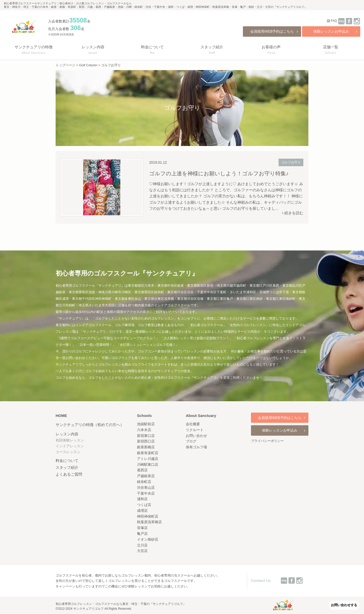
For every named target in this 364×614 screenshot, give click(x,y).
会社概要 (193, 424)
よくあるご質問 (69, 474)
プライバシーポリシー (267, 441)
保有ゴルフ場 (196, 447)
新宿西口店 (146, 441)
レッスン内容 (67, 434)
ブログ (191, 441)
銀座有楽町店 (148, 453)
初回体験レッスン (70, 440)
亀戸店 (142, 534)
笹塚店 (142, 528)
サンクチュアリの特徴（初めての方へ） (90, 425)
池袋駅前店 (146, 424)
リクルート (195, 430)
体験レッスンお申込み (335, 31)
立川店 (142, 545)
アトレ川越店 (148, 459)
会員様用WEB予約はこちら (274, 31)
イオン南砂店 (148, 539)
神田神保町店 (148, 516)
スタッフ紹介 (67, 467)
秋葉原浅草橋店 (149, 522)
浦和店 (142, 499)
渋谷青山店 (146, 488)
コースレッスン (68, 452)
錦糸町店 (144, 482)
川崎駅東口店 (148, 464)
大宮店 (142, 551)
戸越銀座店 (146, 476)
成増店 (142, 511)
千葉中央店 (146, 493)
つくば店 (144, 505)
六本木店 (144, 430)
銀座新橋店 (146, 447)
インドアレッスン (70, 446)
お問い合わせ (196, 436)
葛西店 (142, 470)
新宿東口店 (146, 436)
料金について (67, 461)
